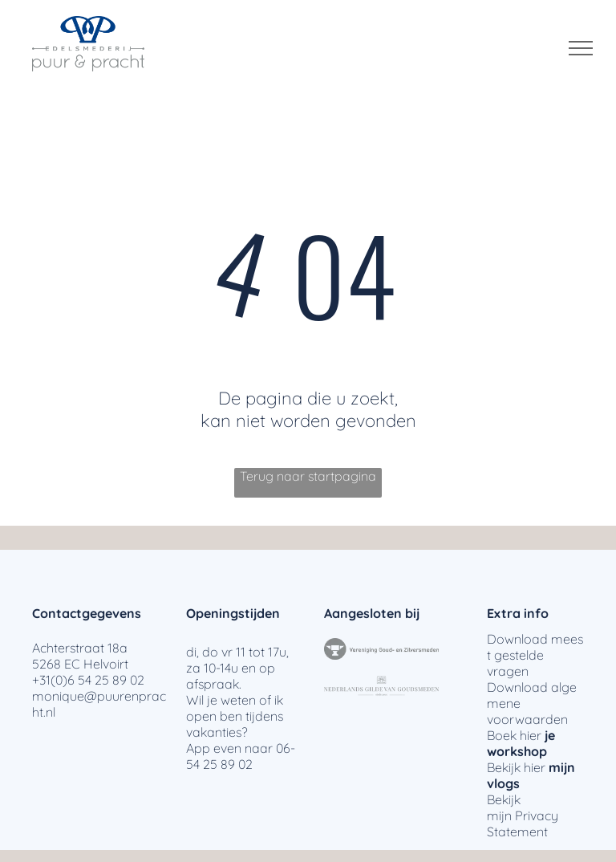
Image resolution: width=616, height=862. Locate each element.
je (550, 735)
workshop (517, 751)
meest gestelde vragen (535, 655)
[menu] (581, 48)
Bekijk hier (516, 767)
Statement (517, 832)
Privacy (537, 815)
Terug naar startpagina (308, 476)
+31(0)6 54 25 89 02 (88, 680)
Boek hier (514, 735)
